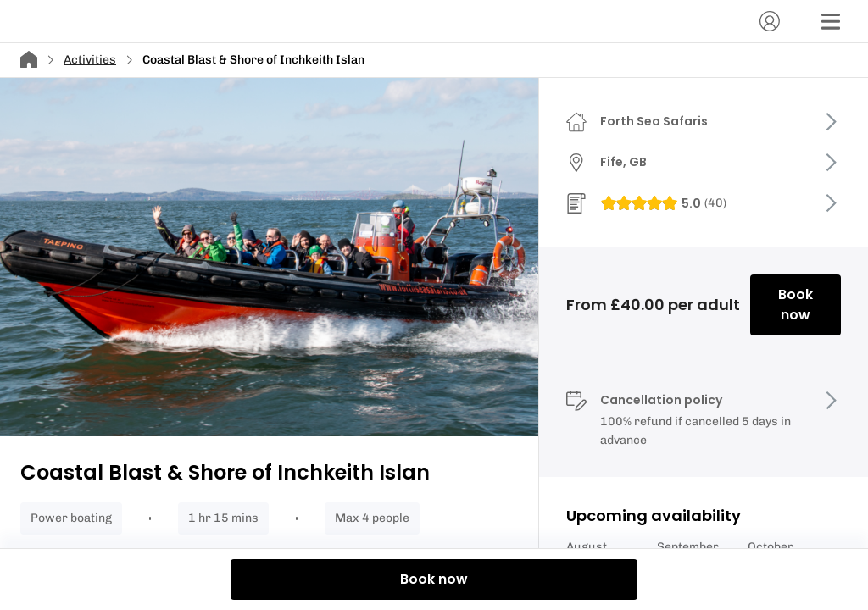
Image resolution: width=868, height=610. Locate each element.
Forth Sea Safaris (654, 121)
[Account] (770, 21)
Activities (90, 60)
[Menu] (831, 21)
